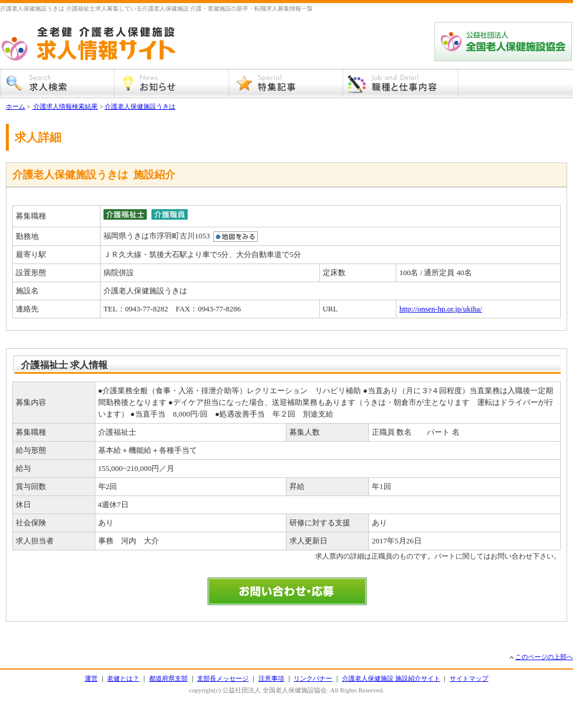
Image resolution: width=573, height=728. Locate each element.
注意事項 (271, 678)
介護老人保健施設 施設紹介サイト (391, 678)
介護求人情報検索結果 (65, 106)
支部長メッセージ (223, 678)
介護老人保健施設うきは (140, 106)
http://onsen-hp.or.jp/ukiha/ (441, 309)
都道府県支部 (168, 678)
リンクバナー (313, 678)
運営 (91, 678)
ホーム (15, 106)
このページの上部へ (544, 657)
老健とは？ (123, 678)
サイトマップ (469, 678)
